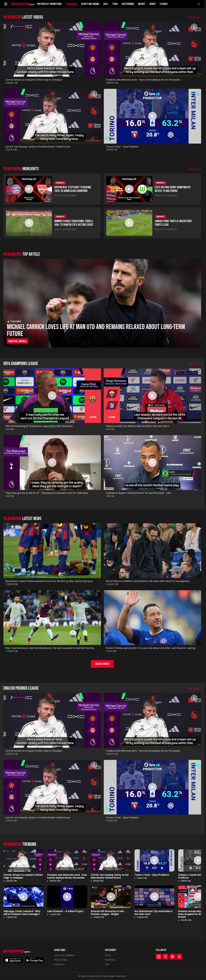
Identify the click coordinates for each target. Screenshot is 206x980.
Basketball (110, 960)
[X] (166, 957)
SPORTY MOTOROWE (90, 4)
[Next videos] (107, 927)
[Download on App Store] (13, 960)
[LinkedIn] (172, 957)
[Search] (199, 4)
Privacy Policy (61, 960)
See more (194, 17)
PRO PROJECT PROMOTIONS (49, 4)
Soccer (108, 955)
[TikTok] (179, 957)
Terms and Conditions (65, 955)
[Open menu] (6, 4)
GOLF (106, 4)
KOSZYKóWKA (128, 4)
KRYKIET (142, 4)
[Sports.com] (23, 4)
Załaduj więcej (102, 664)
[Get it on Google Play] (34, 960)
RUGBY (153, 4)
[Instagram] (159, 957)
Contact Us (59, 964)
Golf (107, 964)
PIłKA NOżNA (71, 4)
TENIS (115, 4)
